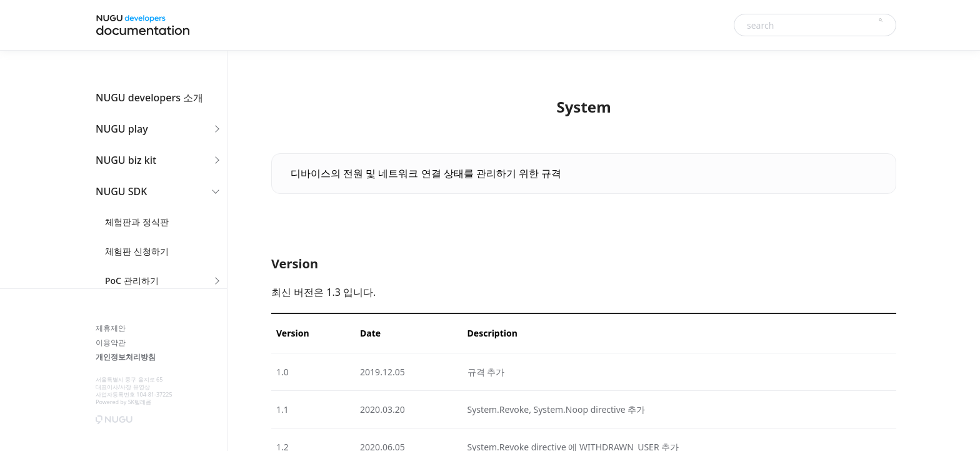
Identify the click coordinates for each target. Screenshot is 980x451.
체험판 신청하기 (137, 251)
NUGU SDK (121, 191)
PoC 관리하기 (132, 281)
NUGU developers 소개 (149, 98)
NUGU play (122, 129)
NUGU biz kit (126, 160)
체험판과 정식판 (137, 222)
